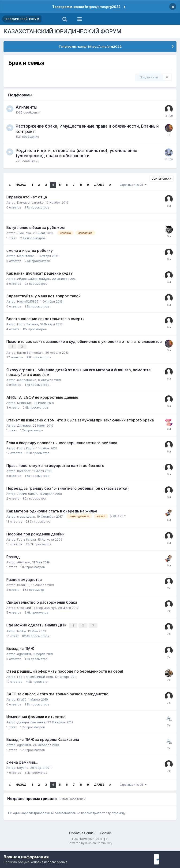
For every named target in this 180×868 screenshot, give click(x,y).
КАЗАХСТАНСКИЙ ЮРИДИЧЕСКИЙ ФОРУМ (62, 31)
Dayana (23, 767)
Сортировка (161, 179)
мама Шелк (26, 516)
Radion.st (24, 470)
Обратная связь (82, 832)
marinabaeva (27, 379)
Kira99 (22, 699)
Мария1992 (25, 256)
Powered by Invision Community (90, 842)
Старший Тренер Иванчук (37, 607)
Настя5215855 (28, 301)
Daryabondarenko (30, 202)
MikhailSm (24, 402)
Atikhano (24, 562)
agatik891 (24, 653)
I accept (163, 859)
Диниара (24, 425)
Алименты (26, 107)
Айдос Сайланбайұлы (34, 279)
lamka (21, 630)
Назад (21, 185)
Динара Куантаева (31, 721)
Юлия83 (23, 584)
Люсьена (24, 233)
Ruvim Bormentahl (30, 352)
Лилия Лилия (27, 493)
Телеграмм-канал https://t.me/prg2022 (86, 7)
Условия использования (49, 862)
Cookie (105, 832)
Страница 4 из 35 (133, 185)
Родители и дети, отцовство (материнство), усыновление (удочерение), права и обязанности (77, 153)
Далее (99, 185)
